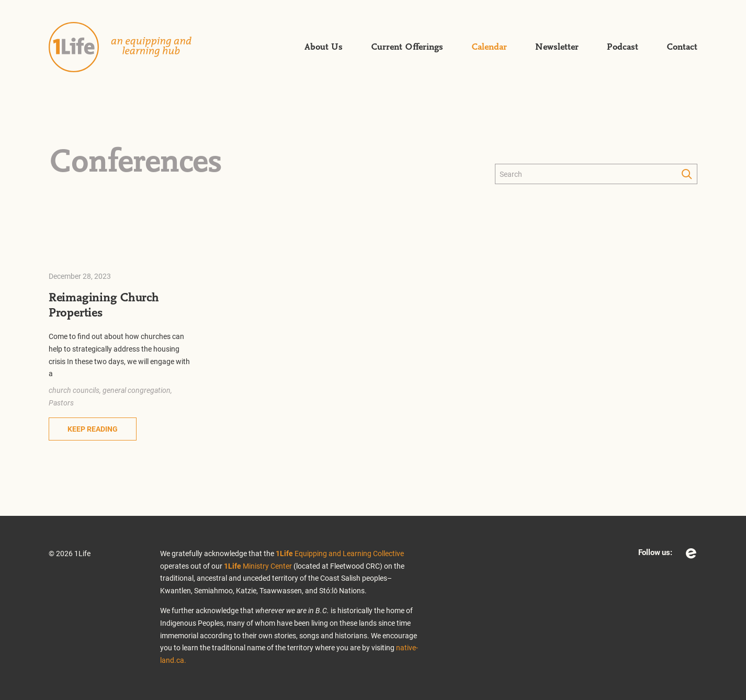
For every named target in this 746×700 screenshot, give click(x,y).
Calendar (489, 47)
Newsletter (557, 47)
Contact (682, 47)
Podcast (623, 47)
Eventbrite (691, 554)
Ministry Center (258, 566)
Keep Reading (93, 429)
